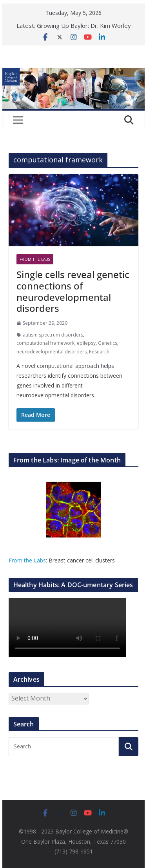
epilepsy (86, 343)
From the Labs (27, 560)
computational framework (45, 343)
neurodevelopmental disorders (52, 352)
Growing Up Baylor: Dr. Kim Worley (84, 25)
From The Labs (35, 259)
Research (99, 352)
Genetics (108, 343)
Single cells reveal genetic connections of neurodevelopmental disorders (73, 291)
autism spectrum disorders (53, 335)
